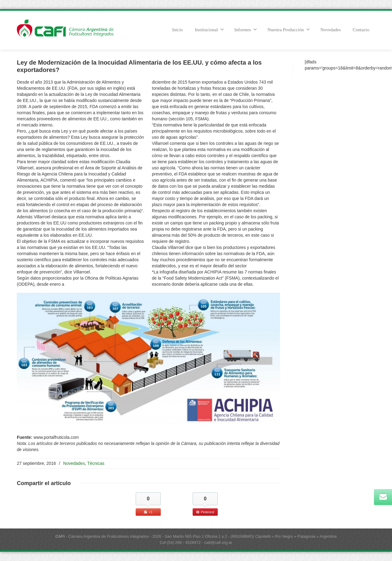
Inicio (177, 30)
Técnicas (96, 463)
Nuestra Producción (289, 29)
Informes (246, 29)
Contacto (361, 30)
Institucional (209, 29)
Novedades (331, 30)
